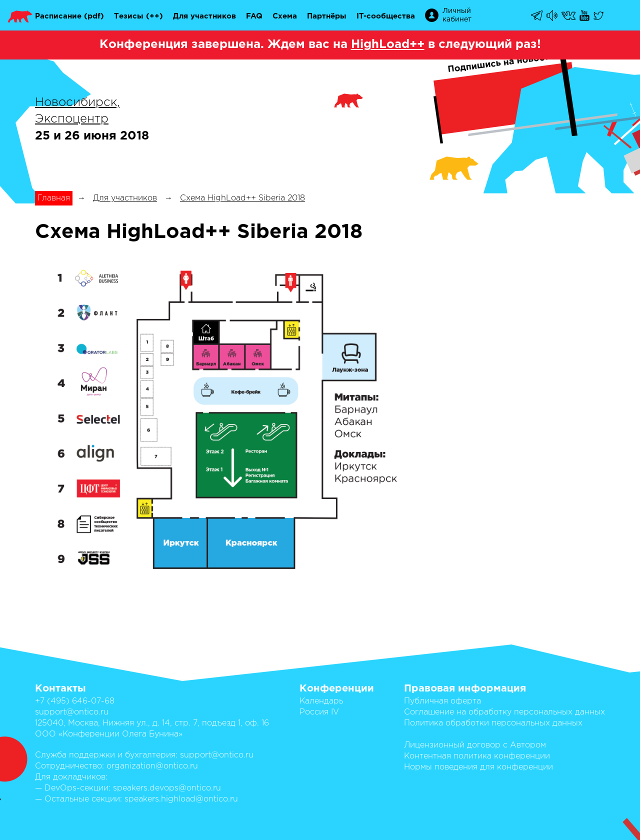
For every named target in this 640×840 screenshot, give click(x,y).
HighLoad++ (388, 44)
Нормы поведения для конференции (478, 767)
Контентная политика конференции (477, 756)
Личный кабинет (457, 15)
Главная (54, 198)
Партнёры (327, 16)
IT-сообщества (386, 16)
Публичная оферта (442, 701)
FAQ (254, 16)
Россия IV (319, 712)
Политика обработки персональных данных (493, 723)
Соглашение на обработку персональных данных (504, 712)
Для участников (204, 16)
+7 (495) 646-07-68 (75, 701)
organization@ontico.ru (152, 766)
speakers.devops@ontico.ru (167, 788)
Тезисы (129, 16)
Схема (285, 16)
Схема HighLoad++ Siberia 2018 (242, 198)
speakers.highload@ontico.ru (181, 799)
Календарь (321, 701)
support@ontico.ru (72, 712)
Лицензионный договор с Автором (475, 745)
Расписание (58, 16)
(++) (154, 16)
